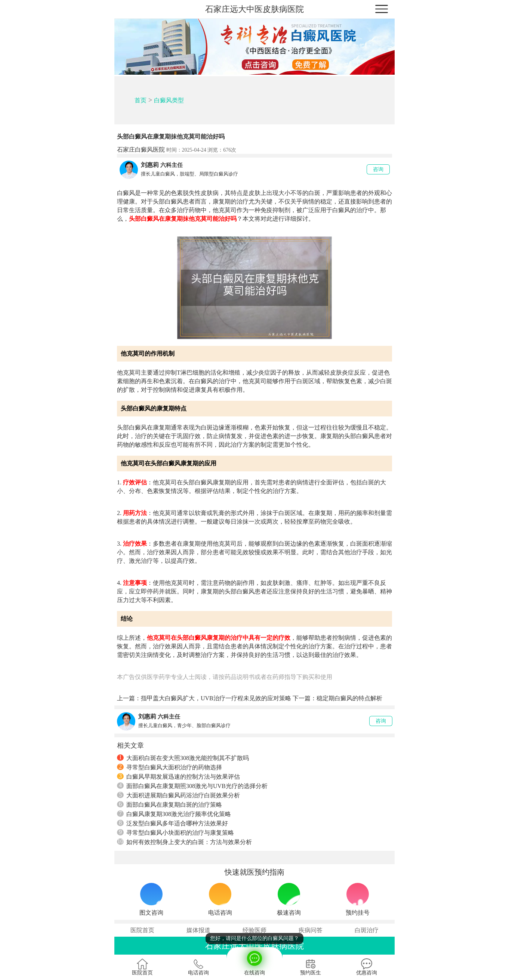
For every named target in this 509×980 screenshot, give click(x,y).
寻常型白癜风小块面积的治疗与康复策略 (175, 832)
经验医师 (254, 930)
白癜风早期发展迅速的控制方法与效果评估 (178, 776)
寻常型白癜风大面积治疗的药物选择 (169, 767)
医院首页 (142, 930)
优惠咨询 (367, 967)
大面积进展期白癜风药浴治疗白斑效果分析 (178, 795)
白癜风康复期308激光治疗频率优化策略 (174, 814)
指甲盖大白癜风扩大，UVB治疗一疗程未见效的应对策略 (216, 698)
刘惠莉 (150, 165)
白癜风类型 (169, 100)
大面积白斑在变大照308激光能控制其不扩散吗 (183, 758)
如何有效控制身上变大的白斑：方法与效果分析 (184, 842)
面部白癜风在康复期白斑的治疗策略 (169, 804)
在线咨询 (254, 961)
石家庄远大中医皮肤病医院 (254, 9)
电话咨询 (198, 967)
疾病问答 (311, 930)
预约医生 (311, 967)
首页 (141, 100)
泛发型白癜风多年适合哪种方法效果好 (172, 823)
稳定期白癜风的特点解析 (349, 698)
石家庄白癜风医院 (141, 150)
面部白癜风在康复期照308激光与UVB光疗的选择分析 (192, 786)
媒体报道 (198, 930)
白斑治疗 (367, 930)
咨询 (378, 169)
